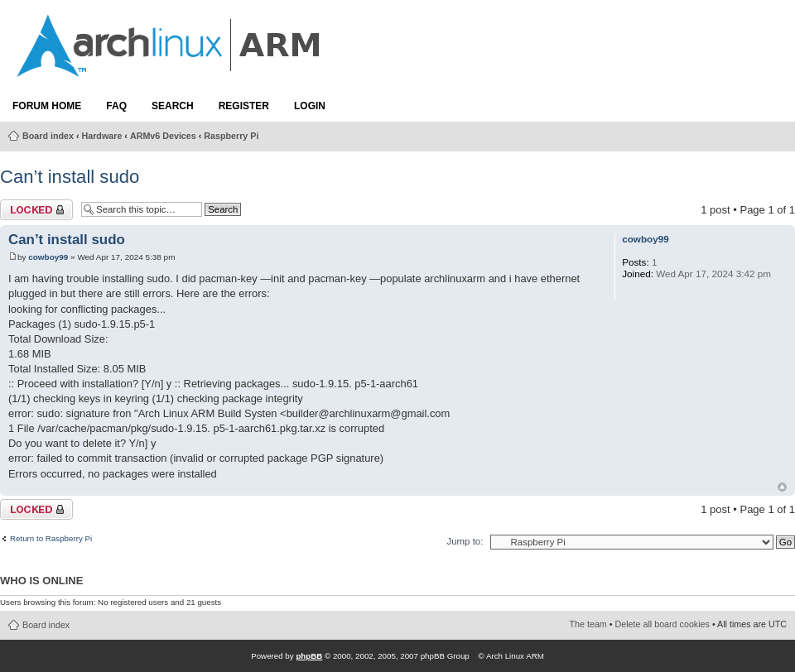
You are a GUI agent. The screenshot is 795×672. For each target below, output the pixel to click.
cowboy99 (48, 257)
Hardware (102, 136)
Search (173, 106)
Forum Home (47, 106)
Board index (48, 136)
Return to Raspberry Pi (51, 539)
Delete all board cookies (662, 624)
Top (782, 487)
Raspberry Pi (231, 136)
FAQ (116, 106)
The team (588, 624)
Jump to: (465, 541)
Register (244, 106)
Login (310, 106)
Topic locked (36, 210)
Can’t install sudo (70, 177)
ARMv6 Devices (163, 136)
